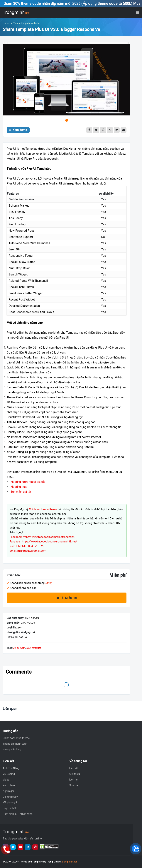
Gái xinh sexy (10, 797)
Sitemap (74, 785)
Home (6, 23)
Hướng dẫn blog (12, 749)
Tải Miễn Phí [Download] (67, 598)
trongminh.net (70, 862)
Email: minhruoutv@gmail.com (28, 551)
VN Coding (9, 774)
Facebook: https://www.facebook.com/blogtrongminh (42, 537)
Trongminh (16, 12)
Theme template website (26, 23)
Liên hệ (73, 780)
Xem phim (9, 785)
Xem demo (18, 130)
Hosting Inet (19, 487)
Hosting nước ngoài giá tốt (28, 482)
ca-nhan (21, 648)
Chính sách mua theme (43, 509)
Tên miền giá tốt (21, 492)
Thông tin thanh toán (15, 744)
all (14, 648)
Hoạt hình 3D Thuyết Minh (18, 814)
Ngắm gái (8, 791)
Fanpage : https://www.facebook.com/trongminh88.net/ (43, 542)
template (36, 648)
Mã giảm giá (10, 802)
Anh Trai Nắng (11, 768)
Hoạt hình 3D (10, 808)
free (28, 648)
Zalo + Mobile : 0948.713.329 (27, 546)
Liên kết (74, 768)
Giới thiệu (75, 774)
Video (6, 780)
